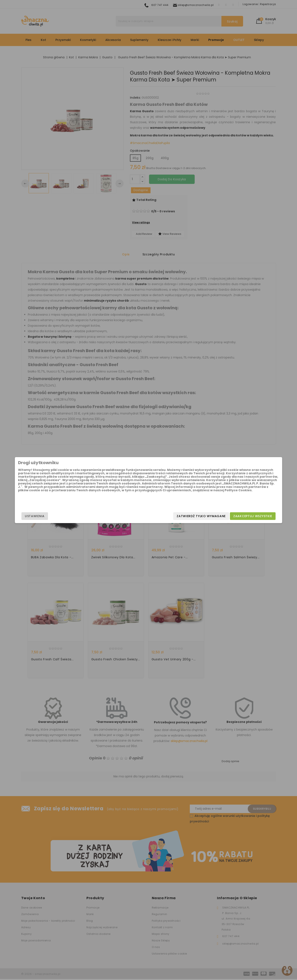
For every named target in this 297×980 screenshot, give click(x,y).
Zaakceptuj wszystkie (223, 516)
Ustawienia (65, 516)
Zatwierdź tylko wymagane (171, 516)
